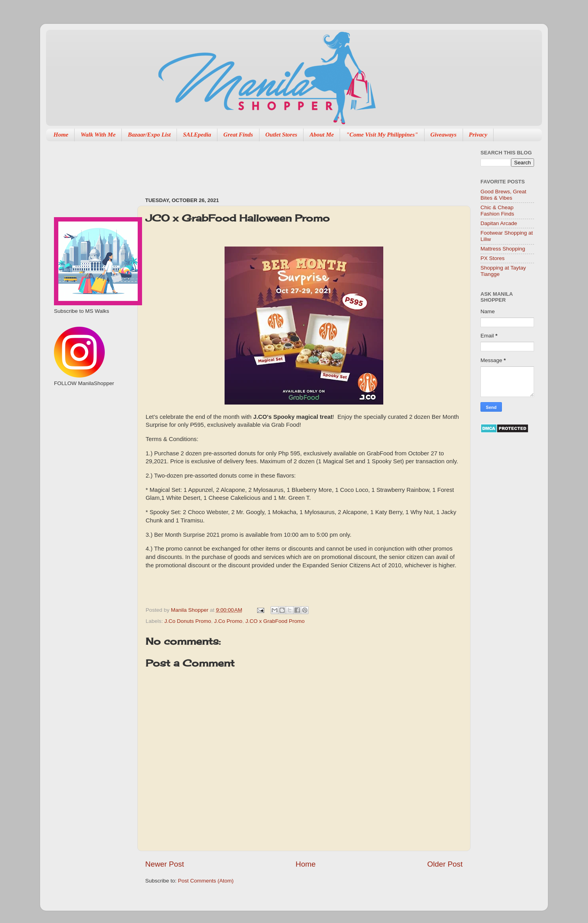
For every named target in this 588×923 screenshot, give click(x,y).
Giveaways (444, 135)
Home (61, 135)
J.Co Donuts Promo (188, 621)
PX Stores (493, 258)
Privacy (478, 135)
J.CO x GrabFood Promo (275, 621)
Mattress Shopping (503, 249)
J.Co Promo (228, 621)
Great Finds (238, 135)
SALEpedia (197, 135)
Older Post (445, 864)
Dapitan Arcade (499, 223)
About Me (322, 135)
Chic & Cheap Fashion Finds (497, 211)
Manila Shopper (190, 610)
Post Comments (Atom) (206, 881)
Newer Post (165, 864)
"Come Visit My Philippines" (382, 135)
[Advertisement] (290, 165)
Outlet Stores (281, 135)
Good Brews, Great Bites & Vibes (503, 195)
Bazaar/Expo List (149, 135)
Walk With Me (98, 135)
